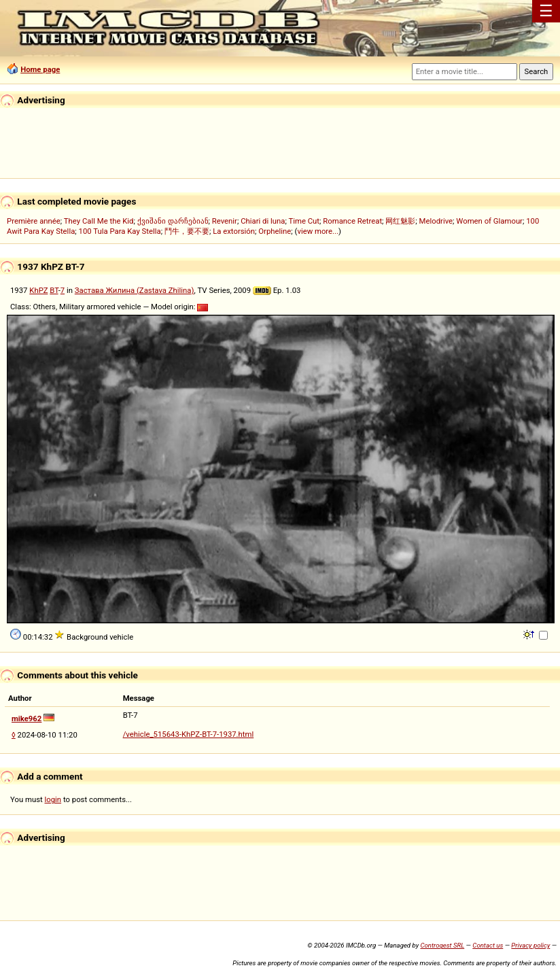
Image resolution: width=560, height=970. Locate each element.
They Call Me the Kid (99, 221)
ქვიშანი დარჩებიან (173, 221)
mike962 (27, 718)
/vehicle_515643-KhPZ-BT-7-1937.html (189, 734)
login (53, 799)
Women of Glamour (489, 221)
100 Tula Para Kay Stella (120, 231)
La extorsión (234, 231)
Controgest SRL (442, 945)
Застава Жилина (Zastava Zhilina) (135, 290)
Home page (40, 69)
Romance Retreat (352, 221)
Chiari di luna (263, 221)
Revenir (225, 221)
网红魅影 (400, 221)
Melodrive (436, 221)
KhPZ (38, 290)
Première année (34, 221)
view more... (318, 231)
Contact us (488, 945)
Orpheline (275, 231)
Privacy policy (530, 945)
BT (54, 290)
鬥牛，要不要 (187, 231)
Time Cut (304, 221)
